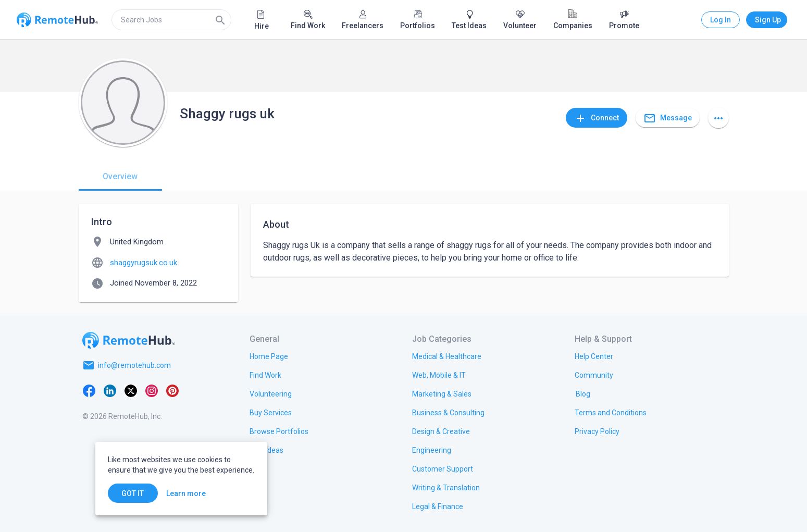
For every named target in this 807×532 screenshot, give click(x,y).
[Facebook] (89, 390)
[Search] (220, 20)
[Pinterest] (172, 390)
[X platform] (131, 390)
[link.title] (269, 356)
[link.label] (594, 356)
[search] (171, 20)
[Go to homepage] (129, 340)
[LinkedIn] (110, 390)
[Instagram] (152, 390)
